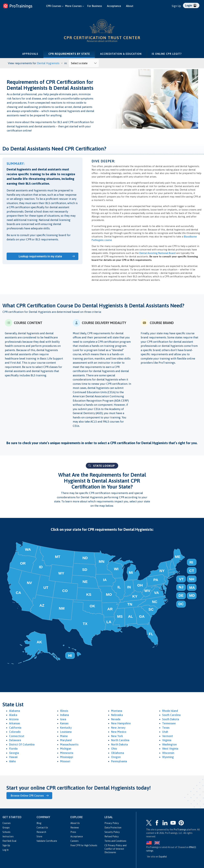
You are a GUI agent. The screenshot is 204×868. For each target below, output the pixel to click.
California (15, 728)
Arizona (14, 719)
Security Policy (112, 832)
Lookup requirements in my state (41, 256)
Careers (74, 841)
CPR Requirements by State (72, 53)
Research (41, 832)
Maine (64, 736)
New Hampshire (121, 723)
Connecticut (17, 736)
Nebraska (117, 715)
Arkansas (15, 723)
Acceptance (114, 6)
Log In (6, 850)
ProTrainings (180, 829)
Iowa (63, 719)
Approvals (30, 54)
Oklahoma (118, 753)
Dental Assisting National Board (157, 253)
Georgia (14, 753)
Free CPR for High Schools (84, 845)
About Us (75, 823)
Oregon (116, 757)
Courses (7, 823)
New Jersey (118, 728)
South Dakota (171, 719)
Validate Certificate (47, 841)
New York (117, 736)
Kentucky (66, 728)
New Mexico (119, 732)
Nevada (116, 719)
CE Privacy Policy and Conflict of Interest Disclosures (115, 849)
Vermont (168, 736)
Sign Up (176, 6)
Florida (13, 749)
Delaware (15, 740)
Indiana (65, 715)
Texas (166, 728)
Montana (117, 711)
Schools (6, 832)
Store (39, 836)
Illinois (64, 711)
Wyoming (168, 757)
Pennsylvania (119, 761)
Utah (165, 732)
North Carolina (120, 740)
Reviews (75, 827)
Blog (39, 823)
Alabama (15, 711)
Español (163, 856)
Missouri (65, 761)
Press (73, 832)
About (130, 6)
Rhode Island (170, 711)
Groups (6, 827)
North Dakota (119, 744)
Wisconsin (168, 753)
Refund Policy (112, 836)
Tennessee (169, 723)
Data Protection (113, 827)
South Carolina (171, 715)
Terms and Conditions (115, 841)
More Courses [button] (75, 6)
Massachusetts (69, 744)
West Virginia (170, 749)
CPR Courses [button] (55, 6)
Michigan (66, 749)
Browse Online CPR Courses (28, 795)
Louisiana (66, 732)
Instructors (8, 836)
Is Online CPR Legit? (167, 54)
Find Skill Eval (9, 841)
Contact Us (42, 827)
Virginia (167, 740)
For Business (95, 6)
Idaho (12, 761)
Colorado (15, 732)
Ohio (114, 749)
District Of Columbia (22, 744)
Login (191, 5)
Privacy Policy (112, 823)
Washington (169, 744)
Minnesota (67, 753)
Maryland (66, 740)
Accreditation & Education (121, 54)
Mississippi (67, 757)
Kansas (64, 723)
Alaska (13, 715)
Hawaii (13, 757)
